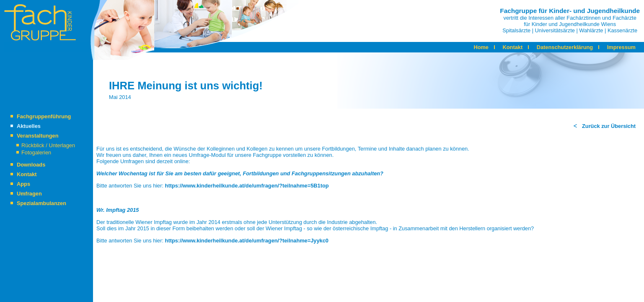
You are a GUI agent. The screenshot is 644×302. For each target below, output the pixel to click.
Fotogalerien (36, 152)
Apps (23, 184)
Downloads (31, 165)
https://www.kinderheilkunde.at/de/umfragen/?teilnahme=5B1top (247, 186)
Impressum (621, 47)
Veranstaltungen (38, 136)
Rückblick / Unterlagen (48, 145)
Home (481, 47)
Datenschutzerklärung (565, 47)
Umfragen (29, 194)
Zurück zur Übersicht (609, 126)
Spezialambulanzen (41, 203)
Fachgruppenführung (44, 116)
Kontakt (513, 47)
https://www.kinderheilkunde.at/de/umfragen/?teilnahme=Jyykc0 (247, 241)
